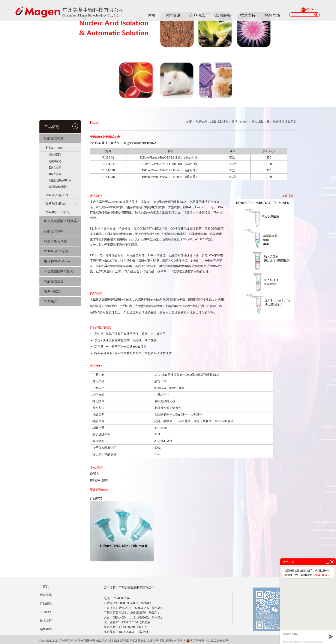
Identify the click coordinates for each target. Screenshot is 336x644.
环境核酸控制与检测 (60, 271)
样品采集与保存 (60, 241)
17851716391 (321, 575)
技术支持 (248, 15)
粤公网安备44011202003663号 (207, 641)
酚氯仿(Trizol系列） (61, 212)
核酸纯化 (55, 161)
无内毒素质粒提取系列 (282, 122)
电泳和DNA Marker (60, 261)
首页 (152, 15)
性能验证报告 (99, 480)
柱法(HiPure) (61, 148)
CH (308, 10)
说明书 (94, 474)
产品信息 (197, 15)
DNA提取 (55, 168)
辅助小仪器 (60, 291)
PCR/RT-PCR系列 (60, 251)
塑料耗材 (60, 301)
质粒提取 (55, 155)
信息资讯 (173, 15)
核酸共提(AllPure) (61, 180)
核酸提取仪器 (60, 281)
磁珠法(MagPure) (61, 195)
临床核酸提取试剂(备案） (62, 221)
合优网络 (180, 641)
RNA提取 (55, 174)
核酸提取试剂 (60, 138)
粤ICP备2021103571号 (144, 641)
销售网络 (273, 15)
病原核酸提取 (58, 187)
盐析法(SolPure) (61, 204)
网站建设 (166, 641)
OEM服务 (223, 15)
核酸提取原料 (60, 231)
